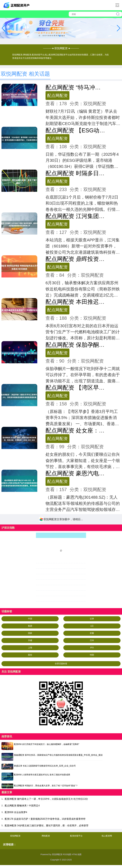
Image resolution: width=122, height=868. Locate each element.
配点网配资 (57, 96)
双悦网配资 (15, 836)
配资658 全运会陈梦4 (16, 812)
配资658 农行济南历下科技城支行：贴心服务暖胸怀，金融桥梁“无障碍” (47, 744)
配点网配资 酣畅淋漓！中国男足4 (22, 806)
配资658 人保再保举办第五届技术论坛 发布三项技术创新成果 (42, 775)
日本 (92, 640)
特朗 (92, 655)
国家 (30, 633)
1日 (92, 626)
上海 (30, 648)
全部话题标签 (61, 664)
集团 (30, 626)
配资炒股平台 (76, 836)
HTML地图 (77, 854)
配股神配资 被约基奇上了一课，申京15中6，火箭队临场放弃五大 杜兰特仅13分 (46, 799)
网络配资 (46, 836)
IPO (92, 648)
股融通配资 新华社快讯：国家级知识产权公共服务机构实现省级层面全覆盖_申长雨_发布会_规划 (58, 755)
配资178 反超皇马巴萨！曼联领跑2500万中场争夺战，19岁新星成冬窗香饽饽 (45, 819)
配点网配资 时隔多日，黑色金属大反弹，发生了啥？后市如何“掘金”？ (46, 786)
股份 (30, 655)
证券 (92, 619)
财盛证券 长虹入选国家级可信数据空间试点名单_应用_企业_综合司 (45, 766)
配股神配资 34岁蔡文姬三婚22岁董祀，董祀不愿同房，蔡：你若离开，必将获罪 (47, 826)
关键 (30, 640)
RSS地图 (67, 854)
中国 (30, 619)
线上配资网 (107, 836)
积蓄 (92, 633)
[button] (119, 28)
